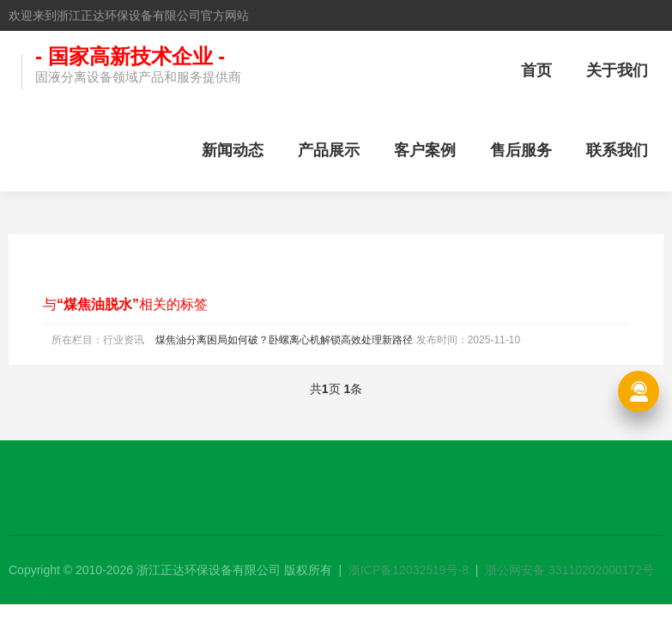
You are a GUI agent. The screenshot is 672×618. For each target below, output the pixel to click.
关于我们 (617, 70)
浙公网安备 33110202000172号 (569, 570)
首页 (536, 70)
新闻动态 (233, 150)
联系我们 (617, 150)
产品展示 (329, 150)
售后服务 (521, 150)
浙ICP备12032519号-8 (409, 570)
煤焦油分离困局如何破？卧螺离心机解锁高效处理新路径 (284, 340)
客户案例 (425, 150)
